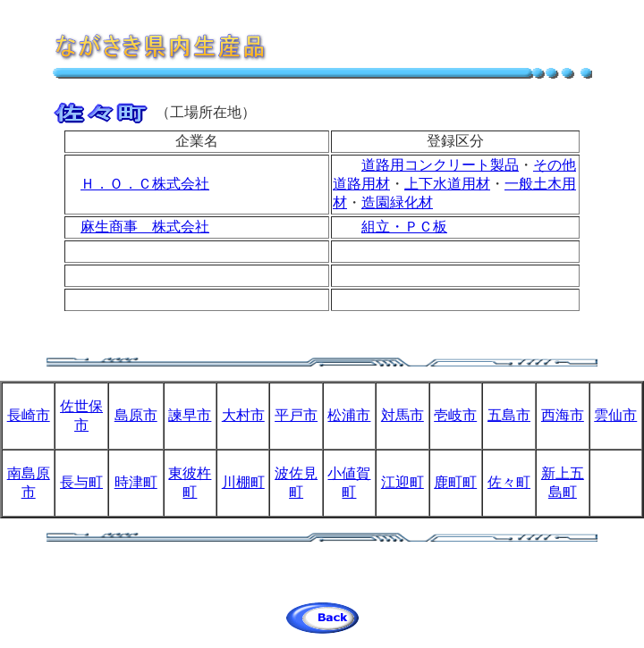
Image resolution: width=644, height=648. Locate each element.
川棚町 (243, 482)
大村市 (243, 415)
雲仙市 (615, 415)
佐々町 (509, 482)
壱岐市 (455, 415)
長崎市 (29, 415)
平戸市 (296, 415)
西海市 (563, 415)
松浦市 (349, 415)
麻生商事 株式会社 (145, 227)
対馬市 (402, 415)
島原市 (136, 415)
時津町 (136, 482)
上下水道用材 (447, 184)
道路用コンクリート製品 (440, 165)
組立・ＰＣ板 (404, 227)
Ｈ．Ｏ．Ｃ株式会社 (145, 184)
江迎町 (402, 482)
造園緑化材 (397, 202)
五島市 (509, 415)
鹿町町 (455, 482)
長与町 (81, 482)
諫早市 (190, 415)
